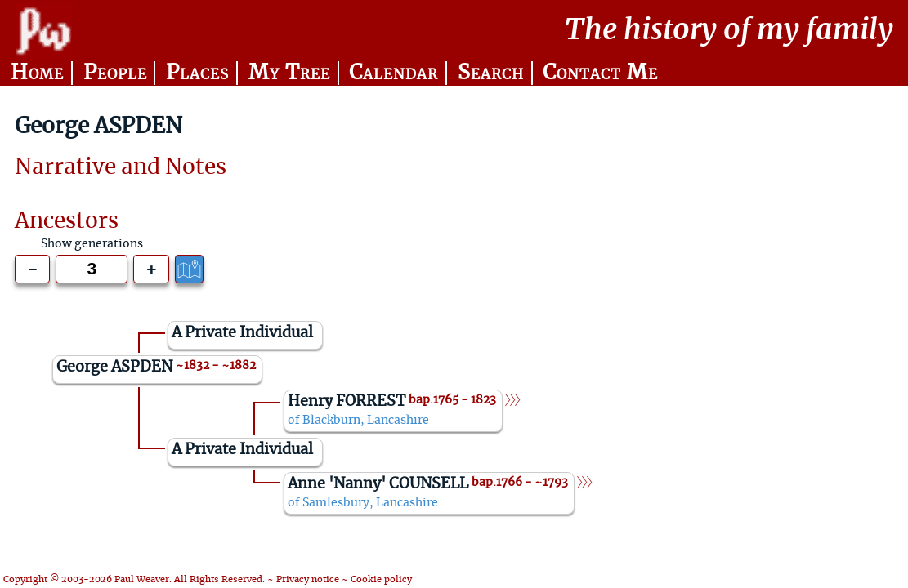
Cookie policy (381, 579)
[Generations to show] (92, 269)
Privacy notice (308, 579)
